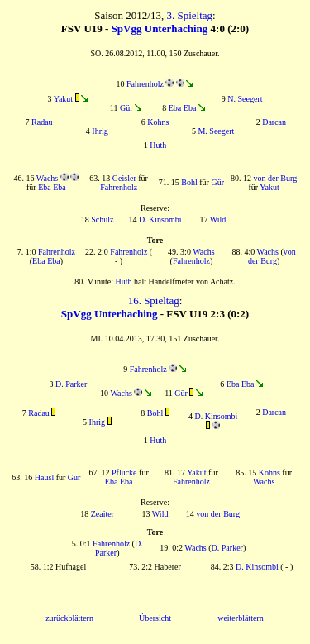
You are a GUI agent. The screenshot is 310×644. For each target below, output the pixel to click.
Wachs (47, 178)
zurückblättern (69, 618)
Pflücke (124, 472)
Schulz (102, 219)
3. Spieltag (189, 15)
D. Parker (71, 384)
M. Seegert (216, 131)
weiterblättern (241, 618)
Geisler (124, 178)
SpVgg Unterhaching (160, 29)
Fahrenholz (145, 84)
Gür (126, 108)
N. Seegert (245, 99)
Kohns (158, 122)
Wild (218, 219)
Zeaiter (103, 514)
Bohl (189, 182)
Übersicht (155, 618)
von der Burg (276, 178)
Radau (42, 122)
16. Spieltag (154, 301)
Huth (158, 145)
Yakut (63, 99)
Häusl (44, 477)
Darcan (274, 122)
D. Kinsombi (160, 219)
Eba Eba (183, 108)
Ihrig (100, 131)
